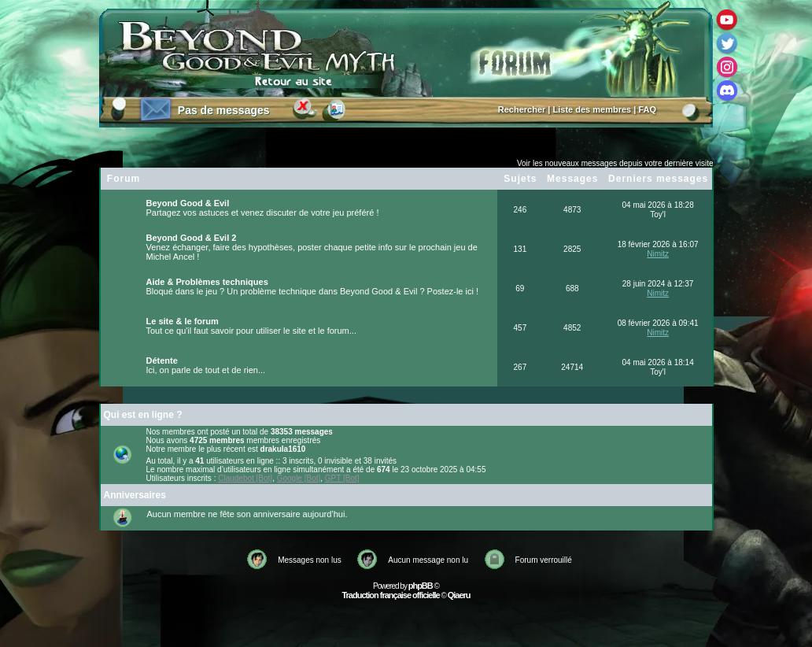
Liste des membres (592, 109)
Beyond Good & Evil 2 (192, 238)
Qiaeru (459, 595)
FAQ (647, 109)
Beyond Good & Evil (188, 203)
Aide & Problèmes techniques (207, 282)
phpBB (421, 586)
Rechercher (522, 109)
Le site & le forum (183, 321)
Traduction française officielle (390, 595)
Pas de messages (224, 110)
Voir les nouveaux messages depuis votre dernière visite (615, 163)
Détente (162, 360)
